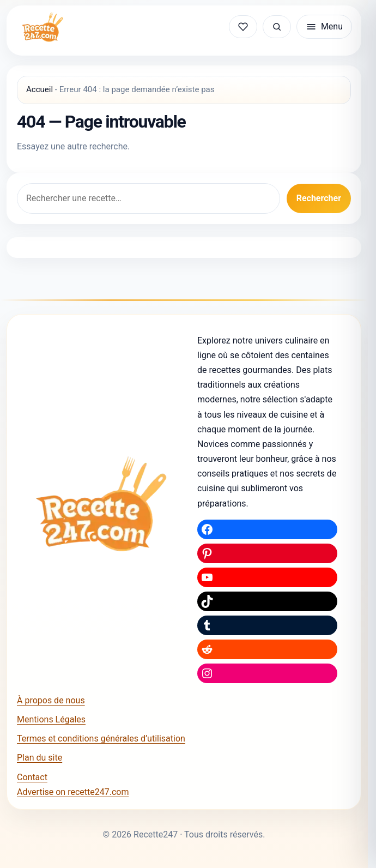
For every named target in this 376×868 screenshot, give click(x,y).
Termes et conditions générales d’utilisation (101, 739)
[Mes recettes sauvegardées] (243, 27)
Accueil (40, 89)
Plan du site (40, 758)
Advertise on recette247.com (73, 792)
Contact (32, 777)
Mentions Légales (51, 719)
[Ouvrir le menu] (324, 27)
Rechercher (319, 198)
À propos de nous (51, 700)
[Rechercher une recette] (277, 27)
